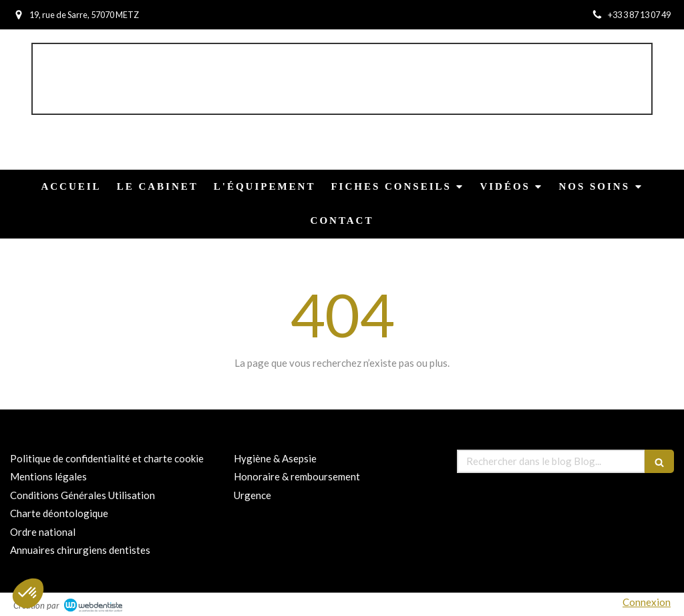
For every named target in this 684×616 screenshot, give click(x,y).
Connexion (647, 602)
